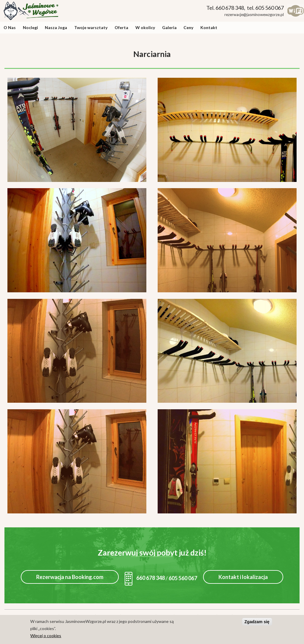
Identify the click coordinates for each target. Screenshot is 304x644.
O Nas (10, 27)
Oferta (121, 27)
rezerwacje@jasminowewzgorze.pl (254, 15)
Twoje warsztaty (91, 27)
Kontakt (209, 27)
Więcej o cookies (46, 637)
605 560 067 (183, 578)
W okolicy (145, 27)
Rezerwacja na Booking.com (70, 577)
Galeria (169, 27)
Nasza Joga (56, 27)
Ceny (188, 27)
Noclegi (30, 27)
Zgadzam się (257, 623)
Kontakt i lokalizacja (243, 577)
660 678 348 (145, 578)
